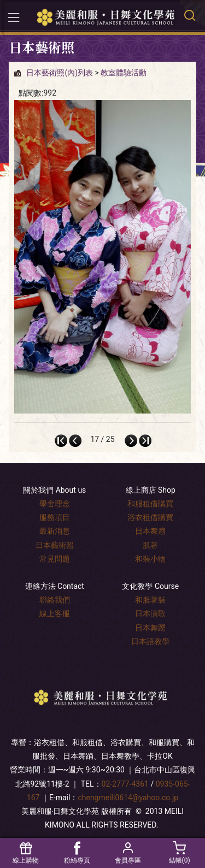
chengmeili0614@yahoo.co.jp (128, 798)
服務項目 (55, 517)
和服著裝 (150, 600)
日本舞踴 (150, 628)
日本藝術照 (55, 545)
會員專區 (128, 853)
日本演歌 (150, 613)
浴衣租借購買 (150, 517)
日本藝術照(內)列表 (60, 73)
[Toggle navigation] (14, 17)
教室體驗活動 (124, 73)
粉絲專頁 (77, 853)
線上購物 (26, 853)
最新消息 (55, 531)
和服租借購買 (150, 504)
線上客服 (55, 613)
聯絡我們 (55, 600)
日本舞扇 (150, 531)
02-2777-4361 (125, 784)
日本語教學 (150, 641)
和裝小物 (150, 559)
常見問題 (55, 559)
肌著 (150, 545)
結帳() (179, 853)
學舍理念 (55, 504)
